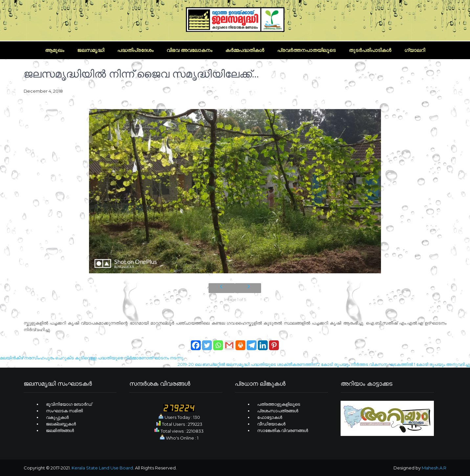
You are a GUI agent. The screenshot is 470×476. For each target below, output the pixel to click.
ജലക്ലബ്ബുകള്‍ (61, 424)
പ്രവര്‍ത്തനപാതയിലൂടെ (306, 50)
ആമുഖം (55, 50)
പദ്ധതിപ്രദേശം (135, 50)
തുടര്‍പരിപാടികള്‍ (370, 50)
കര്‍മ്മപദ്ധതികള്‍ (245, 50)
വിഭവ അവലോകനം (189, 50)
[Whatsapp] (218, 342)
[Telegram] (252, 342)
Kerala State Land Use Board (102, 468)
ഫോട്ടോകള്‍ (270, 417)
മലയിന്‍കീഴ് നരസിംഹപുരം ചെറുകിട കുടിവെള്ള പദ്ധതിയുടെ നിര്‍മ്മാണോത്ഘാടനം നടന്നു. (92, 358)
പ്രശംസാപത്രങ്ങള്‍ (278, 411)
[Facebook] (196, 342)
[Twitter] (207, 342)
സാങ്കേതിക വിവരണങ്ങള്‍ (283, 430)
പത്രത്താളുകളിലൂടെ (279, 404)
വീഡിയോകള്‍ (271, 424)
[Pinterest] (274, 342)
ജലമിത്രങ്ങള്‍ (60, 430)
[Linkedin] (263, 342)
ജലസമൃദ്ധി (91, 50)
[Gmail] (229, 342)
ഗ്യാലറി (415, 50)
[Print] (240, 342)
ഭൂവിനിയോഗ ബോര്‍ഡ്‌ (69, 404)
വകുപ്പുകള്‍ (57, 417)
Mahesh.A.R (434, 468)
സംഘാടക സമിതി (64, 411)
